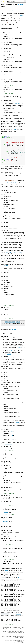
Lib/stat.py (10, 10)
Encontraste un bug (20, 641)
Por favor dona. (21, 638)
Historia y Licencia (12, 634)
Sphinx (21, 643)
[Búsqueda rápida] (15, 1)
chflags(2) (7, 570)
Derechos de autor (8, 628)
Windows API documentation (10, 579)
